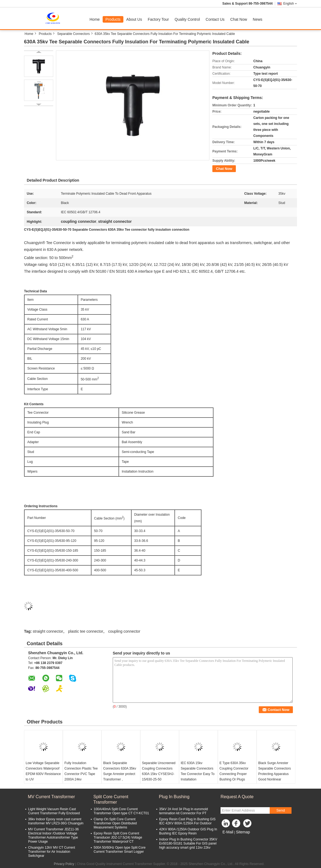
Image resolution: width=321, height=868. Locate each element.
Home (95, 19)
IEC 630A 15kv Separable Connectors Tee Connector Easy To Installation (198, 771)
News (258, 19)
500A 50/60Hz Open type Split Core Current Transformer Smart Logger (120, 850)
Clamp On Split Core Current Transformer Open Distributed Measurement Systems (115, 823)
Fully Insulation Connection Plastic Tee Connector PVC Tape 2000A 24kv (81, 771)
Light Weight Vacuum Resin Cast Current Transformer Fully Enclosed (54, 811)
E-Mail (228, 832)
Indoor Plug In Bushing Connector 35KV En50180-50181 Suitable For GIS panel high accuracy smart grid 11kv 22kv (188, 843)
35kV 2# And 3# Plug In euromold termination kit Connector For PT (184, 811)
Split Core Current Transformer (111, 799)
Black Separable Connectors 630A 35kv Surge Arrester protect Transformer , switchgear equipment (120, 774)
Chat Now (239, 19)
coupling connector (124, 631)
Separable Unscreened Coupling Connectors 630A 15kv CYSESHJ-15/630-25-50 (159, 771)
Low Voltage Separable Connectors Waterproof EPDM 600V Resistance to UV (43, 771)
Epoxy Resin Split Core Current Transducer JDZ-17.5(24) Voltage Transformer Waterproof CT (118, 837)
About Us (134, 19)
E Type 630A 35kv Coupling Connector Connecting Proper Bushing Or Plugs (234, 771)
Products (113, 19)
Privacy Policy (64, 864)
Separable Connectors (73, 34)
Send (280, 810)
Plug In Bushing (174, 797)
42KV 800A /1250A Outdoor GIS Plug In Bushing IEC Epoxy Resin (188, 831)
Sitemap (243, 832)
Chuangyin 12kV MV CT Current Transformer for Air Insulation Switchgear (52, 852)
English (290, 4)
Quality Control (187, 19)
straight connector (48, 631)
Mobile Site (230, 839)
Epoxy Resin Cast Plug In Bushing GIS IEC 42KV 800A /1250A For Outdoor (187, 821)
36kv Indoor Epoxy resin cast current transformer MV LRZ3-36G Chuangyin (56, 821)
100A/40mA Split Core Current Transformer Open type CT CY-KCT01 (121, 811)
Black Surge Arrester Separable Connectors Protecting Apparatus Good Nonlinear (274, 771)
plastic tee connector (86, 631)
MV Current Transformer (51, 797)
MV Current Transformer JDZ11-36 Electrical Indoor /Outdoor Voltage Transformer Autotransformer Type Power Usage (53, 835)
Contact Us (215, 19)
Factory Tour (158, 19)
